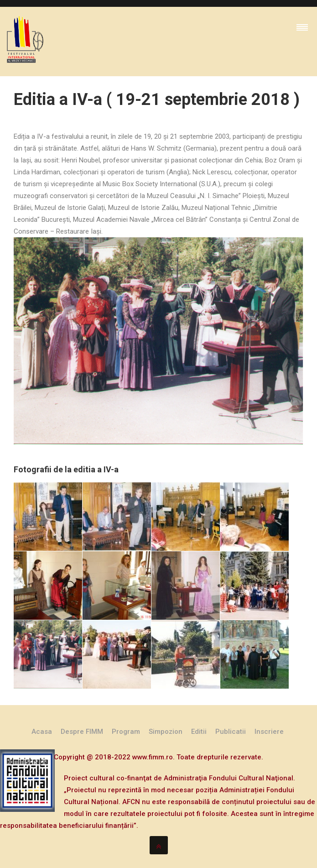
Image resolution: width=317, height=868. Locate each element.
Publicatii (231, 732)
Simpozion (166, 732)
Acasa (42, 732)
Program (126, 732)
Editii (199, 732)
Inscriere (269, 732)
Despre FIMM (82, 732)
